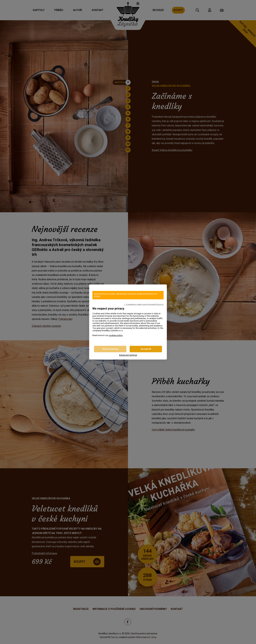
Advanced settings (128, 355)
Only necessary (110, 349)
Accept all (146, 349)
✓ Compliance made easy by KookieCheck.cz (144, 304)
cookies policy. (116, 335)
